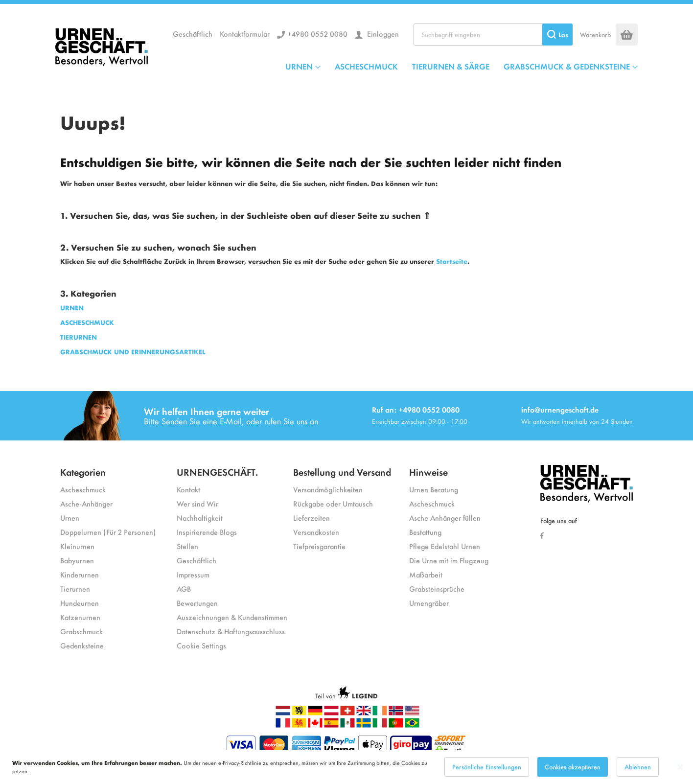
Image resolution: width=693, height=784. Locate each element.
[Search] (557, 35)
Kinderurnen (80, 574)
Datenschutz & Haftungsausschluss (231, 631)
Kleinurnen (77, 546)
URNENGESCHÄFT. (217, 472)
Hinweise (428, 472)
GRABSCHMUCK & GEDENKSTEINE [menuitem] (567, 66)
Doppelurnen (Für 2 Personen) (108, 532)
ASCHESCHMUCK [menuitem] (366, 66)
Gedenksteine (82, 645)
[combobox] (493, 35)
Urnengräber (429, 603)
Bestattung (425, 532)
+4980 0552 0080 (317, 34)
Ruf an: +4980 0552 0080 (416, 409)
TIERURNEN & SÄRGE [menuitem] (451, 66)
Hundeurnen (80, 603)
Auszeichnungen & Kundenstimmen (232, 617)
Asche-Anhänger (86, 503)
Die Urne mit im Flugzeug (449, 560)
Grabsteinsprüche (437, 588)
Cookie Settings (201, 645)
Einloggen (382, 34)
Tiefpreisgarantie (319, 546)
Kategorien (83, 472)
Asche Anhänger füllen (445, 518)
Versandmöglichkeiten (328, 489)
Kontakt (188, 489)
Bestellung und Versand (342, 472)
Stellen (187, 546)
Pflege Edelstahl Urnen (445, 546)
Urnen (70, 518)
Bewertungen (197, 603)
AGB (184, 588)
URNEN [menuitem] (299, 66)
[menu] (462, 66)
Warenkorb (595, 35)
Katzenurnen (80, 617)
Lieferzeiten (312, 518)
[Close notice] (680, 772)
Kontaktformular (245, 34)
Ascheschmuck (83, 489)
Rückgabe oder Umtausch (333, 503)
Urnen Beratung (434, 489)
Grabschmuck (81, 631)
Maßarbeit (426, 574)
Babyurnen (77, 560)
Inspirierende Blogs (207, 532)
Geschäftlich (193, 34)
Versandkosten (316, 532)
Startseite (452, 261)
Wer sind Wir (197, 503)
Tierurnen (75, 588)
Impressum (193, 574)
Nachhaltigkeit (200, 518)
